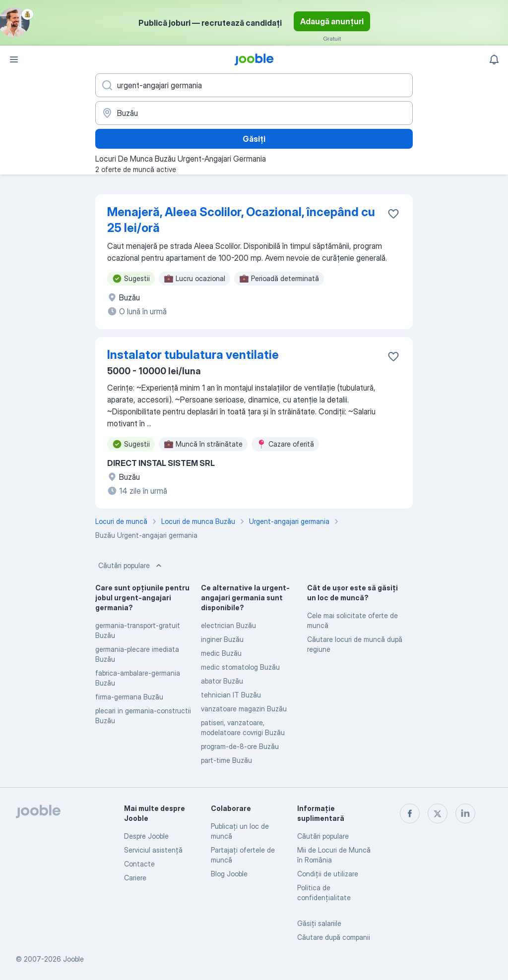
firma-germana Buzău (129, 697)
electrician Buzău (228, 625)
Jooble (73, 959)
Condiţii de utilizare (328, 874)
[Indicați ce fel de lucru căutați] (254, 85)
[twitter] (438, 813)
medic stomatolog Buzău (240, 667)
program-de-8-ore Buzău (240, 746)
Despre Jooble (146, 836)
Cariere (135, 878)
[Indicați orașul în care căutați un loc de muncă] (254, 113)
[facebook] (410, 813)
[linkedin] (465, 813)
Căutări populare (131, 566)
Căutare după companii (334, 937)
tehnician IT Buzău (231, 695)
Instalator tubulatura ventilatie (193, 355)
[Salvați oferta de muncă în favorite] (393, 214)
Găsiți (254, 139)
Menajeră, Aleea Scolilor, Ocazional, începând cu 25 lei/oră (241, 220)
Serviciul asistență (153, 850)
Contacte (139, 864)
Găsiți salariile (319, 923)
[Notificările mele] (494, 59)
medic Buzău (221, 653)
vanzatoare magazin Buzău (244, 709)
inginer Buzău (222, 639)
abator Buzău (222, 681)
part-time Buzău (226, 760)
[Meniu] (14, 59)
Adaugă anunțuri (332, 21)
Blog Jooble (229, 874)
